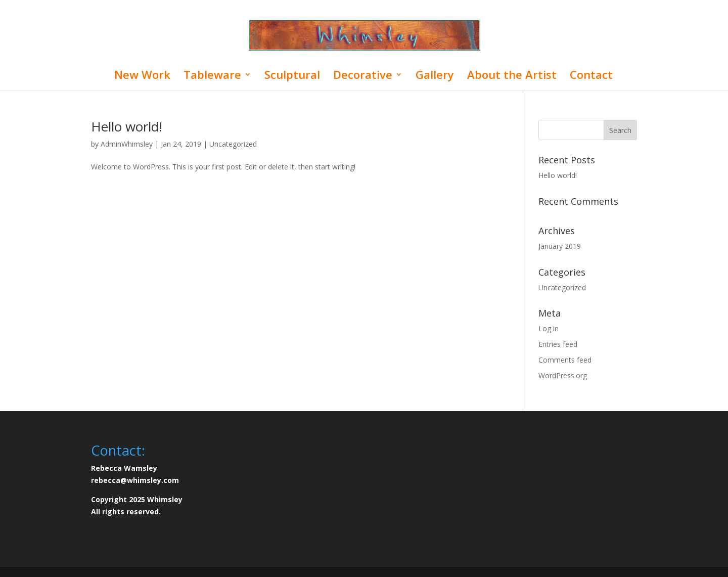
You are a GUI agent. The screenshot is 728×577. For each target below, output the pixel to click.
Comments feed (565, 360)
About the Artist (512, 76)
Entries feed (558, 344)
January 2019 (560, 246)
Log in (549, 328)
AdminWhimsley (127, 144)
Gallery (435, 76)
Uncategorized (233, 144)
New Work (142, 76)
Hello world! (127, 126)
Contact (591, 76)
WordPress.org (563, 375)
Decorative (363, 76)
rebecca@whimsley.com (135, 480)
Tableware (212, 76)
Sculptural (292, 76)
